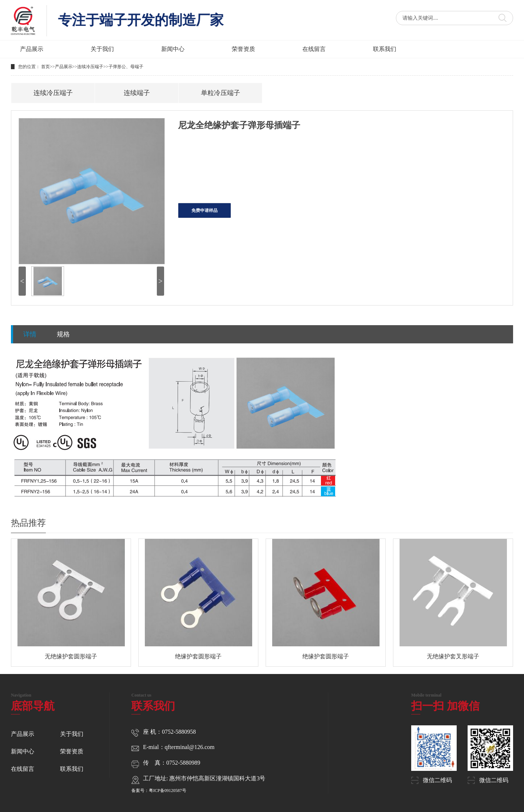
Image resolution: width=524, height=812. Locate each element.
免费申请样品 (205, 210)
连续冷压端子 (90, 67)
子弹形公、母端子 (126, 67)
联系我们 (385, 49)
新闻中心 (173, 49)
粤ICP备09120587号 (168, 791)
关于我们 (102, 49)
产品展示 (32, 49)
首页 (45, 67)
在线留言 (314, 49)
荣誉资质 (243, 49)
